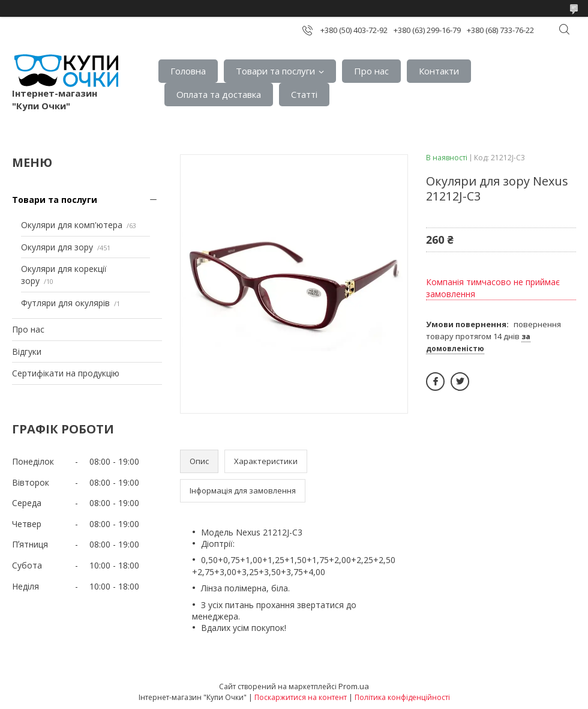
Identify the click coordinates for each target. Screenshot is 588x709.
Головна (188, 71)
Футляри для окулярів (65, 303)
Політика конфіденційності (402, 697)
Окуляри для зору (57, 247)
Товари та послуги (275, 71)
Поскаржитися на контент (301, 697)
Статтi (304, 94)
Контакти (439, 71)
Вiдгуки (27, 351)
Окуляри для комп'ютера (72, 225)
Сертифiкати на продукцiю (66, 373)
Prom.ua (354, 686)
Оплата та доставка (219, 94)
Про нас (371, 71)
